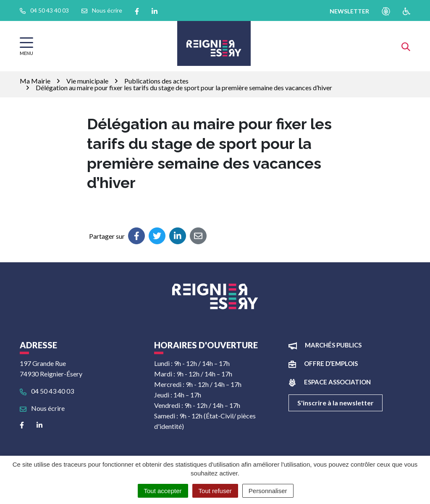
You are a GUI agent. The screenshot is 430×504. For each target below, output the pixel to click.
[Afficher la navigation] (26, 46)
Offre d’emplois (331, 363)
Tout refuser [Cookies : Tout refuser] (215, 491)
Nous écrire (42, 408)
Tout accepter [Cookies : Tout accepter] (163, 491)
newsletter (349, 11)
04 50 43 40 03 (47, 391)
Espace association (337, 382)
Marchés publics (333, 345)
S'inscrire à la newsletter (336, 403)
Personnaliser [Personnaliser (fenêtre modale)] (268, 491)
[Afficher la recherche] (406, 46)
